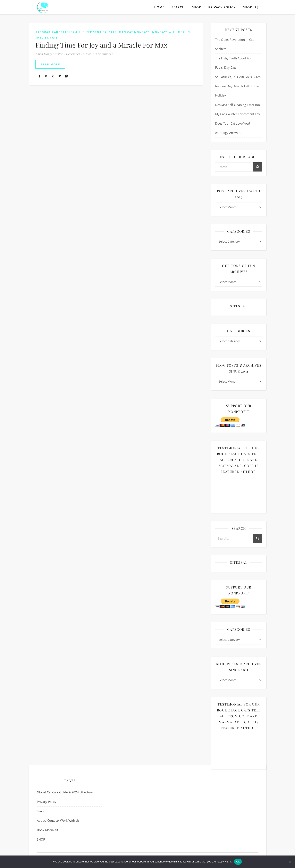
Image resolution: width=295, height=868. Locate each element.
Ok (238, 862)
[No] (290, 862)
